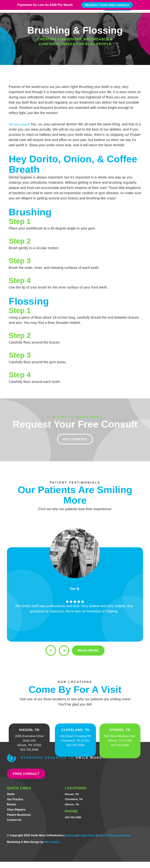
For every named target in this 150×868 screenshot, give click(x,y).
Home (11, 798)
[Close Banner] (147, 6)
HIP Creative (53, 848)
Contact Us (15, 826)
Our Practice (16, 804)
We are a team (20, 124)
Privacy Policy (89, 842)
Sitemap (72, 842)
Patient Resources (21, 820)
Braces (12, 809)
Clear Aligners (18, 815)
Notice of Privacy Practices (118, 842)
